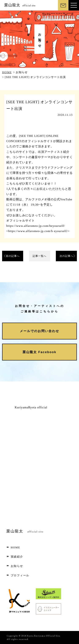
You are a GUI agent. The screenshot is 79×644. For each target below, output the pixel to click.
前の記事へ (13, 256)
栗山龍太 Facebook (39, 352)
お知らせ (15, 566)
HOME (7, 72)
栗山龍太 (20, 5)
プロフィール (18, 575)
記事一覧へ (39, 256)
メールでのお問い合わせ (39, 331)
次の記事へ (66, 256)
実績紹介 (15, 557)
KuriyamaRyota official (31, 407)
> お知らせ (20, 72)
